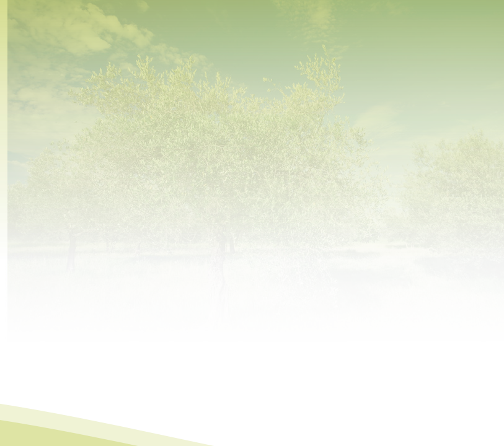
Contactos (253, 438)
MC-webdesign (303, 438)
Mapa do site (212, 438)
